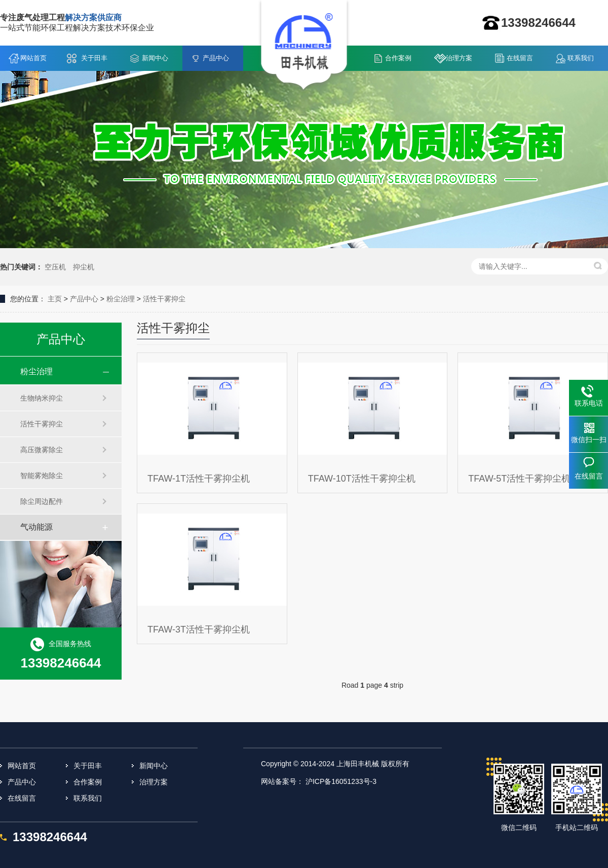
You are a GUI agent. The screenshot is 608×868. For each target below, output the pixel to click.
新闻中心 (155, 58)
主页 (55, 299)
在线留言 (520, 58)
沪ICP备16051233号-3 (341, 781)
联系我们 (581, 58)
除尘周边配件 (42, 501)
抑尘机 (84, 267)
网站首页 (33, 58)
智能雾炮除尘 (42, 476)
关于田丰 (94, 58)
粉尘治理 (121, 299)
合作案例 (398, 58)
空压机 (55, 267)
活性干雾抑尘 (164, 299)
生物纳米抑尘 (42, 398)
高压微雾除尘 (42, 450)
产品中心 (216, 58)
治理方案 (459, 58)
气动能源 (36, 527)
